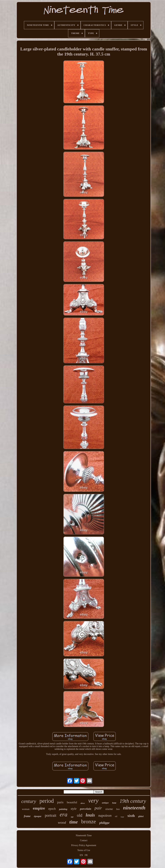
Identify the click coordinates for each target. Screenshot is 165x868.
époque (38, 816)
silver (83, 803)
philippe (104, 823)
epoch (52, 809)
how (114, 803)
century (29, 801)
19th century (133, 801)
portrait (51, 815)
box (118, 809)
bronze (89, 821)
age (72, 817)
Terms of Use (84, 850)
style (74, 809)
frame (27, 816)
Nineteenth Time (84, 835)
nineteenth (134, 808)
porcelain (86, 809)
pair (98, 808)
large (122, 817)
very (93, 801)
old (80, 815)
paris (60, 802)
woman (26, 809)
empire (39, 808)
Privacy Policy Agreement (84, 845)
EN (81, 855)
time (74, 822)
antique (105, 803)
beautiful (72, 802)
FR (86, 855)
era (64, 814)
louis (90, 815)
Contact (84, 840)
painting (63, 809)
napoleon (105, 816)
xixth (131, 816)
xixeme (109, 809)
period (47, 801)
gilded (141, 816)
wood (62, 822)
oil (116, 816)
